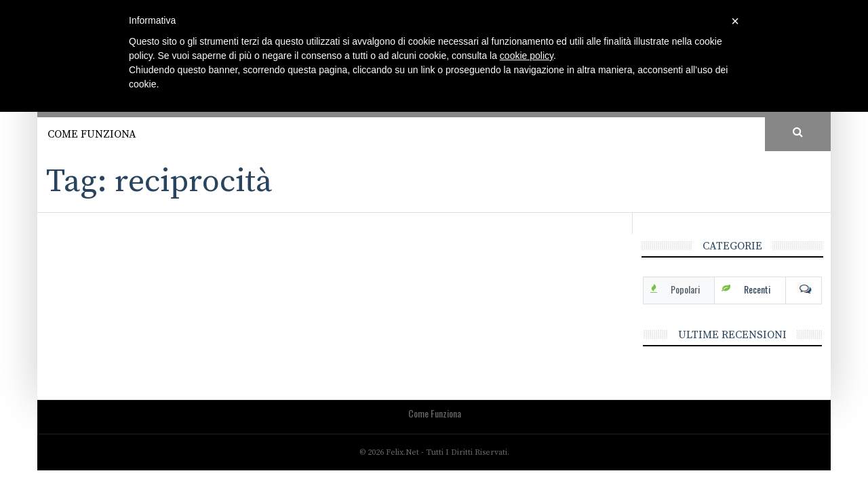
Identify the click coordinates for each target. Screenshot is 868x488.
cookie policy (527, 56)
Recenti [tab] (757, 289)
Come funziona (92, 134)
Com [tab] (804, 289)
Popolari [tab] (685, 289)
